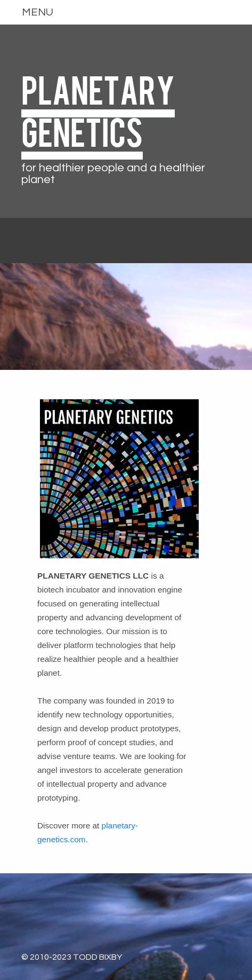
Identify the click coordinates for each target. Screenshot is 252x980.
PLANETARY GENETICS (98, 109)
